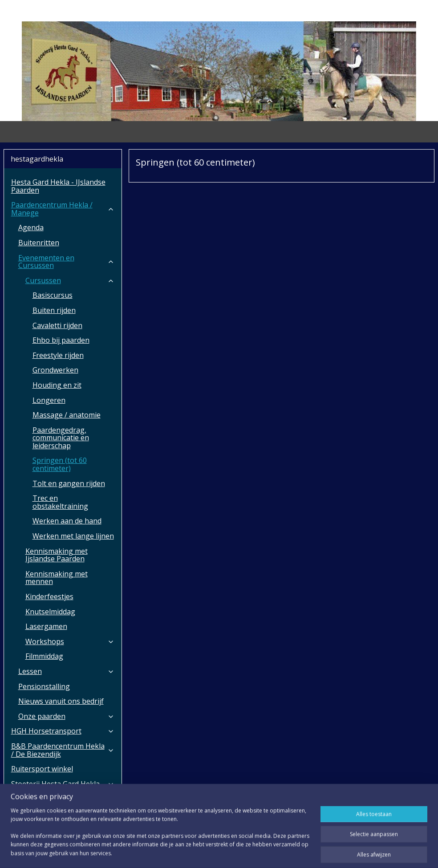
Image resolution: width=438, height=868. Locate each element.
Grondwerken (55, 370)
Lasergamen (46, 626)
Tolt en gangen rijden (69, 483)
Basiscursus (53, 295)
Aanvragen (29, 814)
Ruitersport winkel (42, 769)
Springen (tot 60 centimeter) (60, 464)
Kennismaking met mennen (57, 578)
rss (206, 852)
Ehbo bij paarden (61, 340)
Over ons (63, 799)
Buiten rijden (54, 310)
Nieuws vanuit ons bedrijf (61, 701)
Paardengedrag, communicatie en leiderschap (61, 438)
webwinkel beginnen (240, 852)
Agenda (31, 227)
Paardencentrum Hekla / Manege (63, 209)
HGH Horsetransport (63, 731)
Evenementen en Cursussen (66, 262)
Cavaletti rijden (57, 325)
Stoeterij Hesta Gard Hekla (63, 784)
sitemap (187, 852)
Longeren (49, 400)
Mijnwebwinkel (318, 852)
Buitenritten (39, 243)
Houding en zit (57, 385)
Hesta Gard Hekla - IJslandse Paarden (58, 186)
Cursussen (70, 280)
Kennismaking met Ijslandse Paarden (57, 555)
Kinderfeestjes (49, 596)
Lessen (66, 671)
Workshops (70, 641)
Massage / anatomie (67, 415)
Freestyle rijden (58, 355)
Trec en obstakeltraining (60, 502)
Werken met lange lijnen (73, 536)
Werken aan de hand (67, 521)
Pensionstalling (44, 686)
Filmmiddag (44, 656)
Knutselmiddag (50, 612)
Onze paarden (66, 716)
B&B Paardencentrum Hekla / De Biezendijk (63, 750)
